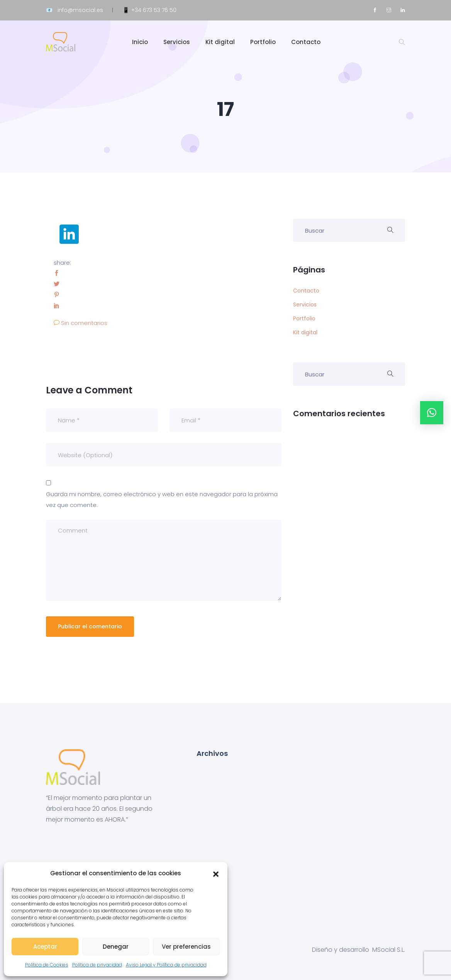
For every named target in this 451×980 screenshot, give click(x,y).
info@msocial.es (80, 10)
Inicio (140, 42)
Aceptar (45, 947)
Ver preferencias (186, 947)
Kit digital (220, 42)
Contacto (306, 42)
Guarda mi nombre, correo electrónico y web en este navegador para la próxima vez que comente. (162, 499)
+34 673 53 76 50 (154, 10)
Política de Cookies (47, 965)
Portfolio (263, 42)
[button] (216, 873)
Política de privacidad (97, 965)
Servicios (177, 42)
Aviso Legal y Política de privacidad (166, 965)
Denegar (116, 947)
